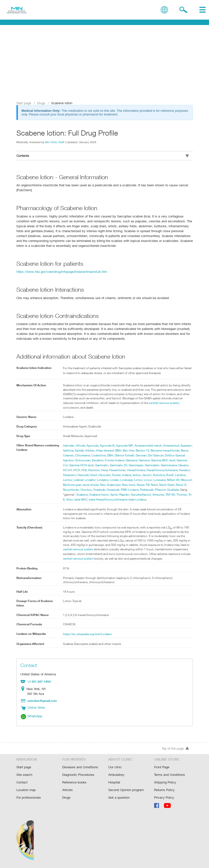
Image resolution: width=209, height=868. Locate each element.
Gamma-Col (97, 465)
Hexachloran (167, 470)
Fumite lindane (149, 461)
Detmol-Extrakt (155, 456)
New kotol (85, 490)
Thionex (145, 500)
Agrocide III (108, 446)
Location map (26, 790)
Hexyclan (173, 475)
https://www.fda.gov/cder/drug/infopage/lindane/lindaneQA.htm (61, 271)
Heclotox (143, 470)
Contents (103, 156)
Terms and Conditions (170, 775)
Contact (22, 783)
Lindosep (69, 485)
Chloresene (111, 456)
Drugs (41, 103)
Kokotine (101, 480)
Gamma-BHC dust (75, 465)
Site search (24, 775)
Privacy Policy (164, 798)
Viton (163, 500)
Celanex (96, 456)
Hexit (162, 475)
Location (24, 694)
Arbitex (103, 451)
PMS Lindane (87, 495)
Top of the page (175, 750)
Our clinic (115, 768)
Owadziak (70, 495)
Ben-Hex (143, 451)
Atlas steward (119, 451)
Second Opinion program (126, 790)
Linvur (91, 485)
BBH (132, 451)
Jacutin (88, 480)
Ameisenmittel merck (150, 446)
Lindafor (157, 480)
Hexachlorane (72, 475)
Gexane (104, 470)
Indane (68, 480)
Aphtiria (81, 451)
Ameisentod (174, 446)
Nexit (112, 490)
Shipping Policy (165, 783)
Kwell (112, 480)
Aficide (81, 446)
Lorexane (103, 485)
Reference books (74, 783)
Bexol (85, 456)
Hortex (186, 475)
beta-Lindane (105, 505)
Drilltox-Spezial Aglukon (91, 461)
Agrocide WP (126, 446)
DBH (140, 456)
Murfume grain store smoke (156, 485)
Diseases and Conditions (80, 768)
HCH (125, 470)
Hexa (154, 470)
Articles (68, 790)
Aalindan (69, 446)
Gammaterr (71, 470)
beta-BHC (175, 500)
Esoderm (132, 461)
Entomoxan (116, 461)
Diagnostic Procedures (78, 775)
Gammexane (89, 470)
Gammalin (141, 465)
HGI (133, 470)
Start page (24, 103)
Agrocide (93, 446)
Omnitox (169, 490)
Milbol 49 (117, 485)
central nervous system (82, 554)
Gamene (180, 461)
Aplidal (92, 451)
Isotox (78, 480)
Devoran (173, 456)
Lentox (134, 480)
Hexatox (122, 475)
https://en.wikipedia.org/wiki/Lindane (87, 639)
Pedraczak (105, 495)
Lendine (123, 480)
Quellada (132, 495)
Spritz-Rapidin (81, 500)
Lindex (182, 480)
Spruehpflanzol (102, 500)
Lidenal (145, 480)
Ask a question (119, 798)
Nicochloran (154, 490)
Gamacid (167, 461)
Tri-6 (155, 500)
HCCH (115, 470)
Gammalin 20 (158, 465)
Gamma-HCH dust (120, 465)
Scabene (168, 495)
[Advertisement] (104, 63)
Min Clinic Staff (55, 142)
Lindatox (170, 480)
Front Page (162, 768)
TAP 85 (133, 500)
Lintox (81, 485)
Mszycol (130, 485)
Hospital (114, 783)
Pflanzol (119, 495)
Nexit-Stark (124, 490)
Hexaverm (137, 475)
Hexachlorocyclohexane (99, 475)
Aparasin (69, 451)
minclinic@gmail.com (43, 705)
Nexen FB (100, 490)
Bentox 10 (158, 451)
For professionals (29, 798)
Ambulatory (116, 775)
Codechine (128, 456)
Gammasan (177, 465)
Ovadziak (183, 490)
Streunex (120, 500)
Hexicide (151, 475)
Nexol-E (139, 490)
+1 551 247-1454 (39, 686)
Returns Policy (164, 790)
